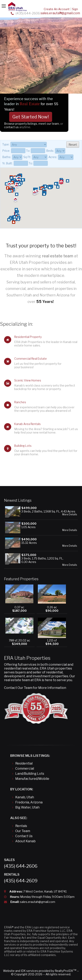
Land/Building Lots (30, 774)
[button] (17, 194)
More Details (70, 515)
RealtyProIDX (66, 971)
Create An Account (57, 9)
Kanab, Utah (25, 797)
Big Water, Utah (27, 807)
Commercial (25, 769)
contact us (12, 127)
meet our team (49, 124)
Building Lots (23, 446)
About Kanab (25, 841)
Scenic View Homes (28, 380)
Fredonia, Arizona (29, 802)
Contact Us (24, 836)
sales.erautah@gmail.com (38, 902)
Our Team (23, 831)
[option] (41, 63)
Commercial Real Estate (31, 359)
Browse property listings (21, 124)
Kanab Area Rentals (27, 424)
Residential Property (28, 337)
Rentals (21, 826)
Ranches (20, 402)
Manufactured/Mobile (32, 779)
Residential (24, 763)
